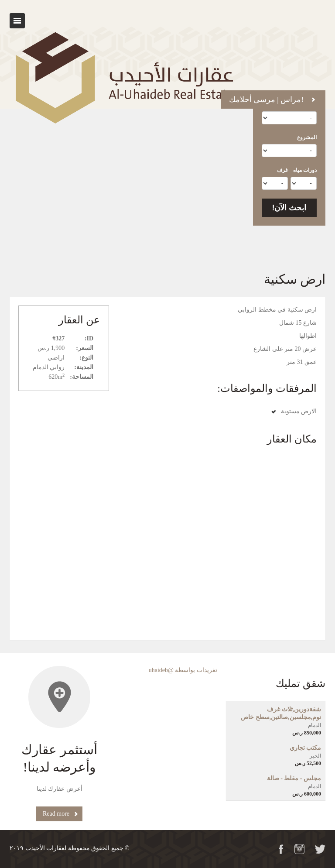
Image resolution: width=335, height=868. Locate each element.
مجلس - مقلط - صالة (294, 778)
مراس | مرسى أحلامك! (266, 99)
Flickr (299, 849)
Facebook (281, 849)
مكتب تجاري (306, 748)
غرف (282, 170)
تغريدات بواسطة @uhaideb (183, 670)
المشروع (307, 137)
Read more (56, 814)
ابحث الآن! (289, 208)
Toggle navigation (17, 21)
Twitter (320, 849)
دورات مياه (305, 170)
